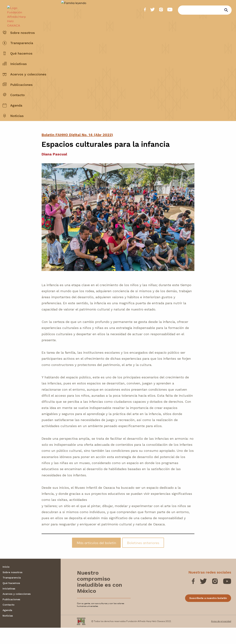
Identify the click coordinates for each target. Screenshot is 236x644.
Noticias (17, 125)
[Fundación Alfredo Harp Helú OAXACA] (15, 14)
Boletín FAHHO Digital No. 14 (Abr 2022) (77, 151)
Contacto (17, 104)
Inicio (6, 583)
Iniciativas (19, 73)
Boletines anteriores (143, 559)
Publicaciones (21, 93)
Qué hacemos (21, 62)
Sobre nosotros (23, 41)
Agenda (16, 114)
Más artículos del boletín (96, 559)
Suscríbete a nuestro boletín (208, 614)
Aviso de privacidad (221, 637)
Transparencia (22, 52)
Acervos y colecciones (28, 83)
